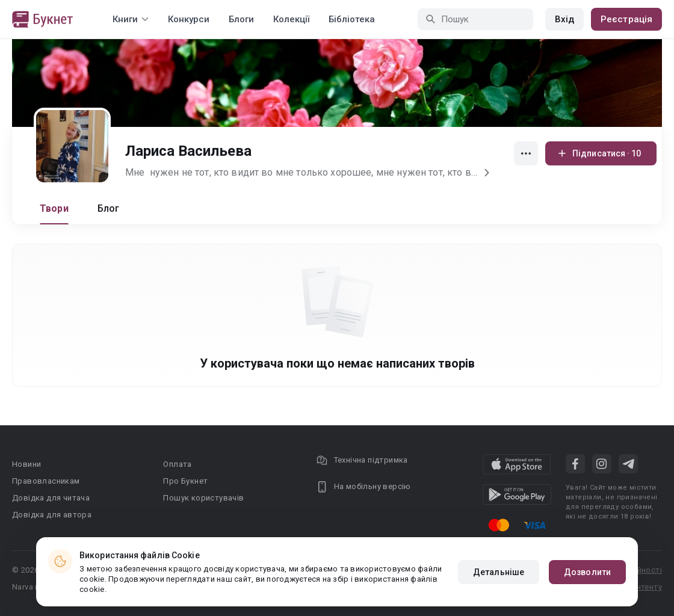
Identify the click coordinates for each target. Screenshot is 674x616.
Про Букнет (185, 481)
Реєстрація (626, 19)
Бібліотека (352, 19)
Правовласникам (46, 481)
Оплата (177, 464)
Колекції (291, 19)
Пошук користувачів (203, 498)
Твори (54, 208)
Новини (26, 464)
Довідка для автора (52, 515)
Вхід (564, 19)
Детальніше (499, 572)
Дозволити (587, 572)
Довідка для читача (51, 498)
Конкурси (189, 19)
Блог (109, 208)
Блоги (241, 19)
